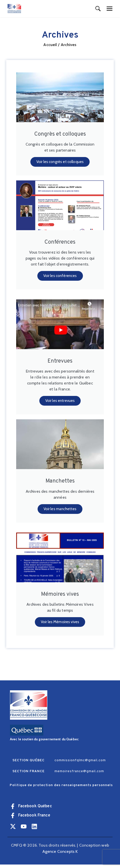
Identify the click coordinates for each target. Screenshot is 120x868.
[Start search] (98, 9)
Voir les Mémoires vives (60, 625)
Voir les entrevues (60, 403)
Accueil (50, 45)
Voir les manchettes (60, 512)
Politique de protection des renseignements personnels (61, 789)
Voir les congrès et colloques (60, 163)
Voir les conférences (60, 277)
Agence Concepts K (60, 855)
